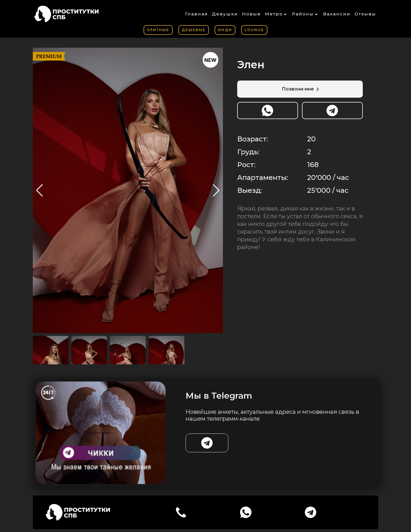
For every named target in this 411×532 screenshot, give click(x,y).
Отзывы (365, 14)
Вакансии (337, 14)
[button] (216, 190)
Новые (251, 14)
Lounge (254, 30)
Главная (197, 14)
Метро (274, 14)
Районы (303, 14)
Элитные (158, 30)
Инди (225, 30)
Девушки (225, 14)
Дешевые (194, 30)
